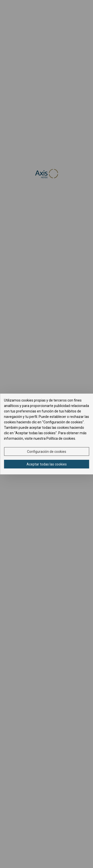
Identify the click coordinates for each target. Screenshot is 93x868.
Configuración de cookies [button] (47, 452)
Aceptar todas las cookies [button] (47, 464)
